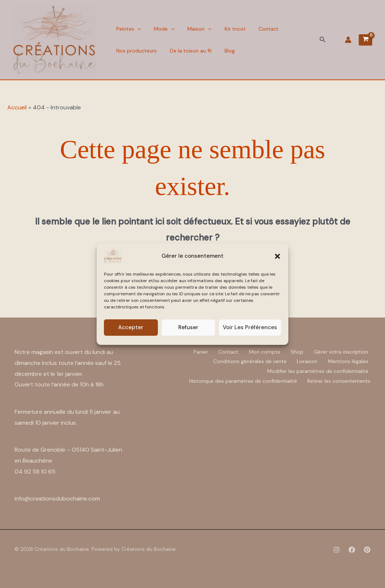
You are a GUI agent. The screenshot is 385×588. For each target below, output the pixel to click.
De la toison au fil (187, 51)
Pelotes (127, 29)
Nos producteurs (135, 51)
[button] (277, 256)
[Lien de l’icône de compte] (348, 40)
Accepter (131, 327)
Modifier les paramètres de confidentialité (317, 370)
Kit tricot (227, 29)
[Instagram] (337, 550)
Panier (197, 351)
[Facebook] (352, 550)
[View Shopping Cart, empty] (365, 40)
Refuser (188, 327)
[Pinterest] (367, 550)
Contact (259, 29)
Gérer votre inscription (341, 351)
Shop (296, 351)
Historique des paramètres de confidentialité (242, 380)
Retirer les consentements (339, 380)
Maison (194, 29)
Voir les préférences (250, 327)
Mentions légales (348, 361)
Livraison (306, 361)
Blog (224, 51)
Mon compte (262, 351)
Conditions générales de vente (248, 361)
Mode (161, 29)
